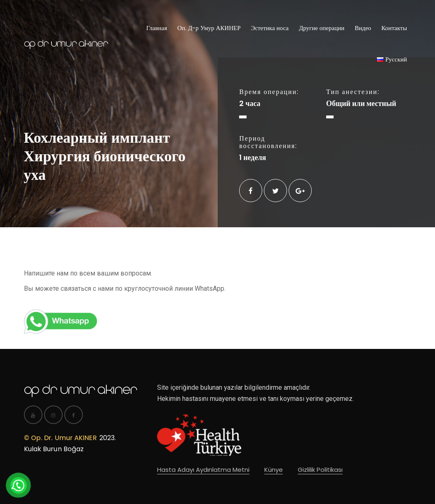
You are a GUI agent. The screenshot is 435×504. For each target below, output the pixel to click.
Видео (363, 28)
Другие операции (322, 28)
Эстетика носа (269, 28)
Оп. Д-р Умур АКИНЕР (209, 28)
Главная (157, 28)
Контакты (394, 28)
